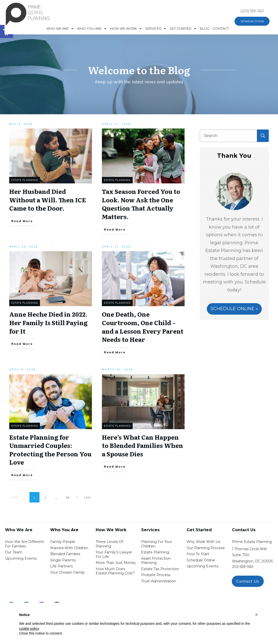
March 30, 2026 (118, 369)
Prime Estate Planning (252, 542)
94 (67, 497)
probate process (156, 575)
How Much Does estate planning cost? (115, 571)
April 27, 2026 (116, 124)
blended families (65, 554)
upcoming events (202, 566)
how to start (198, 554)
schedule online (201, 560)
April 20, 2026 (24, 247)
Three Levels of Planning (109, 544)
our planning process (206, 548)
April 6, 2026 (23, 369)
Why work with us (203, 542)
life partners (61, 566)
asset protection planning (156, 561)
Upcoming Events (21, 558)
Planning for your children (157, 544)
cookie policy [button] (29, 629)
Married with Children (69, 548)
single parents (63, 560)
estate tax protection (160, 569)
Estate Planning (25, 180)
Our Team (14, 552)
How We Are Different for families (24, 544)
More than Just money (116, 563)
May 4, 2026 (21, 124)
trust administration (159, 581)
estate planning (155, 552)
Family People (63, 542)
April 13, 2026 (116, 247)
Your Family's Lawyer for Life (114, 554)
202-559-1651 (243, 567)
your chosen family (67, 572)
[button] (257, 615)
